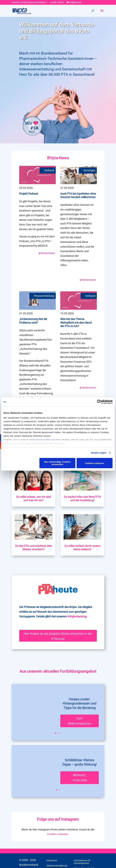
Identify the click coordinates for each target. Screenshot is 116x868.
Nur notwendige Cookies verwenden (57, 463)
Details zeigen (99, 453)
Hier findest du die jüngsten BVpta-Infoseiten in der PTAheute (58, 635)
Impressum (52, 860)
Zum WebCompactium (80, 710)
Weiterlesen (47, 253)
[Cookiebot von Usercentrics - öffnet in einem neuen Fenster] (99, 402)
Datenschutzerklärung (42, 440)
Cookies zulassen (95, 463)
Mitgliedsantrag (77, 616)
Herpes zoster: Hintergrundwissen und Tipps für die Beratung (80, 692)
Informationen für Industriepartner (82, 862)
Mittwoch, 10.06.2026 (80, 767)
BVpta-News (58, 158)
